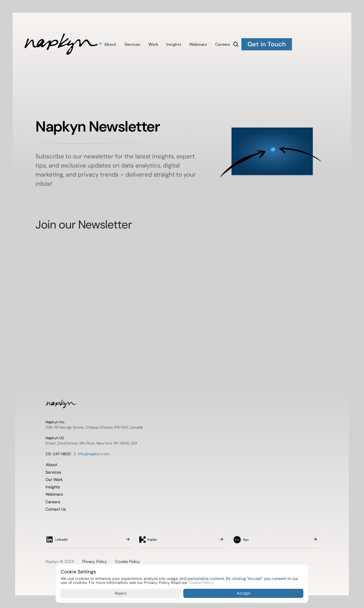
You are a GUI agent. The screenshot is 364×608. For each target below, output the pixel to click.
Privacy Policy (95, 561)
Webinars (198, 44)
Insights (174, 44)
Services (132, 44)
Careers (223, 44)
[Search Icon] (236, 44)
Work (153, 44)
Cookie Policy (127, 561)
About (110, 44)
